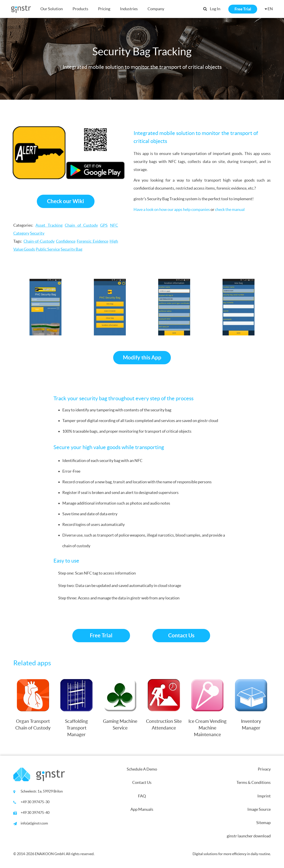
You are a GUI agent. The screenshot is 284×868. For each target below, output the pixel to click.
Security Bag (71, 249)
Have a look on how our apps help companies (172, 209)
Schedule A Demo (142, 769)
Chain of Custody (81, 225)
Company (156, 9)
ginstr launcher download (249, 836)
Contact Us (181, 635)
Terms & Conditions (254, 782)
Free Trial (243, 9)
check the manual (230, 209)
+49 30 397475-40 (35, 813)
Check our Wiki (66, 201)
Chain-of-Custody (39, 241)
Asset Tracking (49, 225)
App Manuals (142, 809)
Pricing (104, 9)
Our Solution (52, 9)
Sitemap (263, 823)
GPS (104, 225)
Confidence (66, 241)
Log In (215, 9)
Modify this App (142, 358)
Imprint (264, 796)
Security (37, 233)
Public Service (48, 249)
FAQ (142, 796)
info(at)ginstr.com (34, 823)
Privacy (264, 769)
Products (80, 9)
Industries (129, 9)
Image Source (259, 809)
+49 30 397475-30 (35, 802)
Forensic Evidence (93, 241)
